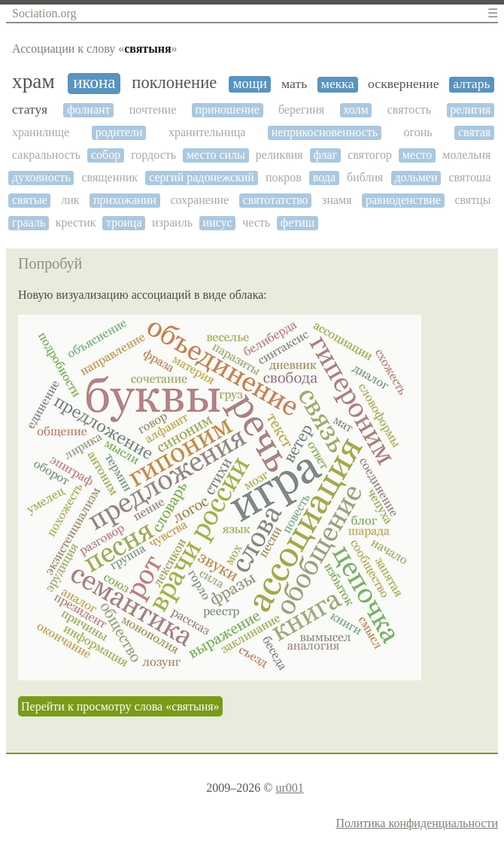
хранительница (207, 132)
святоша (469, 177)
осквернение (403, 84)
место (417, 155)
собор (106, 155)
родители (119, 132)
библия (365, 177)
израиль (172, 222)
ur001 (289, 788)
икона (94, 82)
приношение (227, 110)
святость (409, 110)
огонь (418, 132)
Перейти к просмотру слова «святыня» (120, 706)
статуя (30, 110)
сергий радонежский (202, 177)
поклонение (174, 83)
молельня (466, 155)
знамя (337, 200)
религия (470, 110)
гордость (153, 155)
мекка (338, 84)
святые (30, 200)
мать (294, 84)
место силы (216, 155)
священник (109, 177)
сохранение (199, 200)
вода (324, 177)
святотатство (276, 200)
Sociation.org (44, 13)
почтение (153, 110)
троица (124, 222)
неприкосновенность (325, 132)
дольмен (416, 177)
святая (474, 132)
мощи (250, 84)
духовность (41, 177)
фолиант (88, 110)
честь (256, 222)
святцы (472, 200)
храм (33, 81)
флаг (326, 155)
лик (70, 200)
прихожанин (125, 200)
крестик (76, 222)
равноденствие (403, 200)
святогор (370, 155)
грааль (29, 222)
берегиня (301, 110)
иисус (218, 222)
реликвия (279, 155)
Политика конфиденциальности (417, 823)
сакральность (46, 155)
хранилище (41, 132)
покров (284, 177)
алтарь (471, 84)
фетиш (298, 222)
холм (355, 110)
